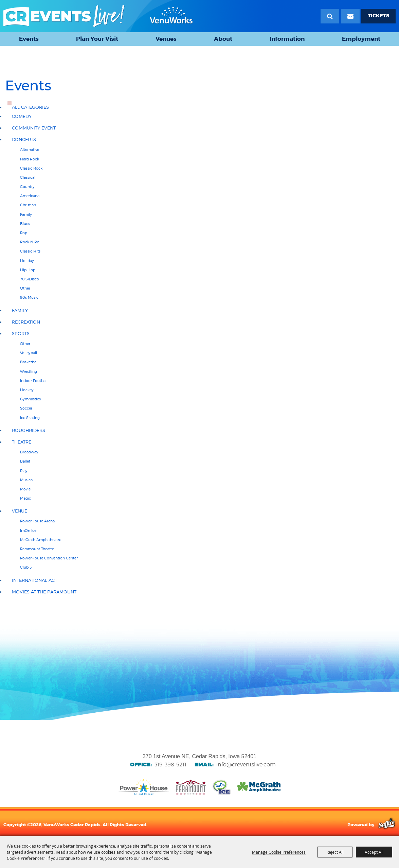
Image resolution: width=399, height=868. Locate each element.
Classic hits (30, 251)
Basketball (29, 362)
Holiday (27, 261)
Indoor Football (34, 381)
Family (26, 214)
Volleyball (29, 353)
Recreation (26, 322)
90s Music (29, 297)
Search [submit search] (330, 16)
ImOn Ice (28, 531)
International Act (34, 580)
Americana (30, 196)
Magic (25, 498)
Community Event (34, 128)
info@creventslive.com (246, 765)
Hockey (27, 390)
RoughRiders (29, 430)
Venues (166, 39)
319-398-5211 (170, 765)
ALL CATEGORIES (30, 107)
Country (27, 187)
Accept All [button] (374, 852)
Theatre (22, 442)
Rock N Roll (31, 242)
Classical (28, 177)
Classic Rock (31, 168)
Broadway (29, 452)
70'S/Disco (30, 279)
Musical (27, 480)
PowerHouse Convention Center (49, 558)
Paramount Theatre (37, 549)
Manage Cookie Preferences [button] (279, 852)
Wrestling (29, 371)
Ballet (25, 461)
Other (25, 288)
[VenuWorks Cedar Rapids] (98, 16)
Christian (28, 205)
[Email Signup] (350, 16)
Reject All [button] (335, 852)
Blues (25, 224)
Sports (21, 334)
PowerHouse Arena (37, 521)
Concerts (24, 140)
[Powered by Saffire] (387, 824)
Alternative (30, 150)
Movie (25, 489)
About (223, 39)
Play (24, 471)
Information (287, 39)
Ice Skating (30, 418)
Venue (20, 511)
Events (29, 39)
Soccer (26, 408)
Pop (24, 233)
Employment (361, 39)
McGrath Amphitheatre (41, 540)
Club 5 (26, 567)
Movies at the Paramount (44, 592)
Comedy (22, 116)
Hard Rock (30, 159)
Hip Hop (28, 270)
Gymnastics (30, 399)
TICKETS (378, 16)
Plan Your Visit (97, 39)
